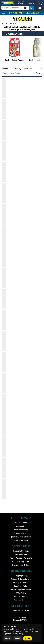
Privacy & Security (21, 583)
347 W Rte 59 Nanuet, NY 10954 (21, 619)
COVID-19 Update (21, 540)
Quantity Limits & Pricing (21, 537)
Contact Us (21, 526)
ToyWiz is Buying (21, 530)
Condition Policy (21, 586)
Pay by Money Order (21, 561)
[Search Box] (15, 8)
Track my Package (21, 551)
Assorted (13, 24)
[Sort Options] (28, 69)
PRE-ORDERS (33, 13)
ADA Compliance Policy (21, 590)
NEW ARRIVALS (16, 13)
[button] (41, 3)
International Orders (21, 565)
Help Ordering (21, 554)
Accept (28, 638)
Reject (8, 638)
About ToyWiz (21, 523)
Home (5, 24)
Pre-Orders (21, 533)
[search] (18, 8)
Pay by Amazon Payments (21, 558)
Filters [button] (8, 69)
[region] (22, 5)
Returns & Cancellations (21, 579)
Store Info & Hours (21, 611)
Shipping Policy (21, 576)
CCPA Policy (21, 593)
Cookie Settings (21, 597)
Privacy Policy (18, 633)
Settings (17, 638)
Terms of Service (21, 600)
